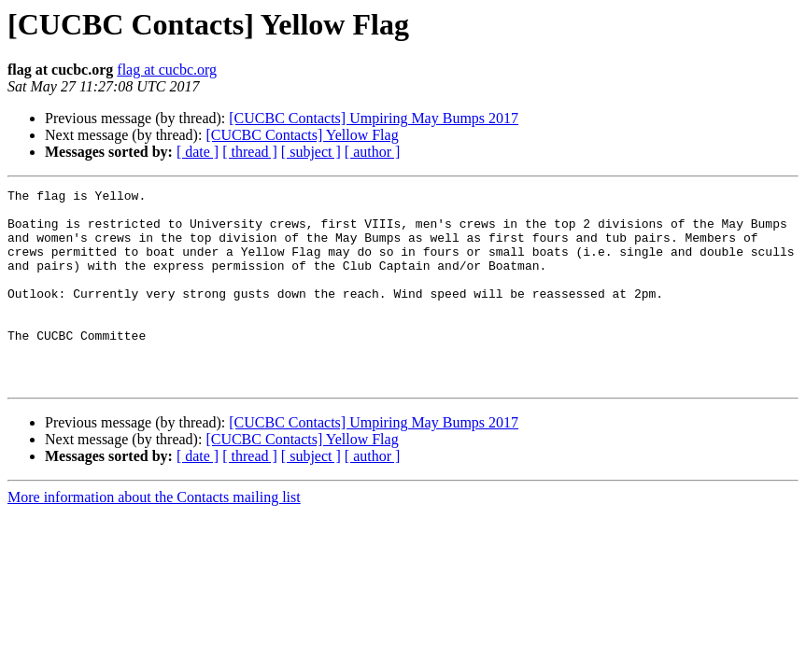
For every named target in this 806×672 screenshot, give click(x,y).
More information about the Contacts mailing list (154, 536)
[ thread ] (250, 152)
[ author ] (373, 152)
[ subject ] (311, 152)
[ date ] (198, 152)
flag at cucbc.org (167, 70)
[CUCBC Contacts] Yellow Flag (302, 135)
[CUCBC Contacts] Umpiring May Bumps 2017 (374, 118)
